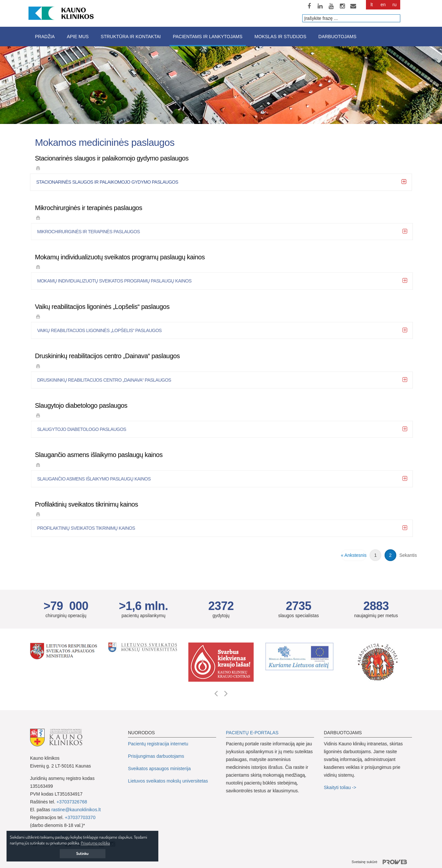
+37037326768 (72, 802)
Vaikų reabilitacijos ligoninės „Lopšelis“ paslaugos (102, 307)
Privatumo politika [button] (95, 843)
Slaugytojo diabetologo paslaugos (81, 405)
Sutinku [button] (83, 853)
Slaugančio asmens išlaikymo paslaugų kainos (99, 455)
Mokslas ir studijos (281, 37)
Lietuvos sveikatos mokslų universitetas (168, 781)
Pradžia (45, 37)
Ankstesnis (355, 555)
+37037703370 (80, 817)
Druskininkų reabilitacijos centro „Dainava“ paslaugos (107, 356)
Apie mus (78, 37)
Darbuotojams (337, 37)
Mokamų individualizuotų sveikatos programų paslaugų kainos (120, 257)
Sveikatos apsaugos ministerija (159, 769)
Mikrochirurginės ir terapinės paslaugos (88, 208)
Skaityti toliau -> (341, 787)
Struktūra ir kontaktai (131, 37)
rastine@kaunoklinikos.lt (76, 810)
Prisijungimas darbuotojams (156, 756)
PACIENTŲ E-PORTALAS (252, 733)
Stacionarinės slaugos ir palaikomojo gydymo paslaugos (112, 158)
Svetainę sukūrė (382, 862)
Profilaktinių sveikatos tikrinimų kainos (87, 504)
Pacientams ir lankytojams (207, 37)
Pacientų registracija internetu (158, 744)
